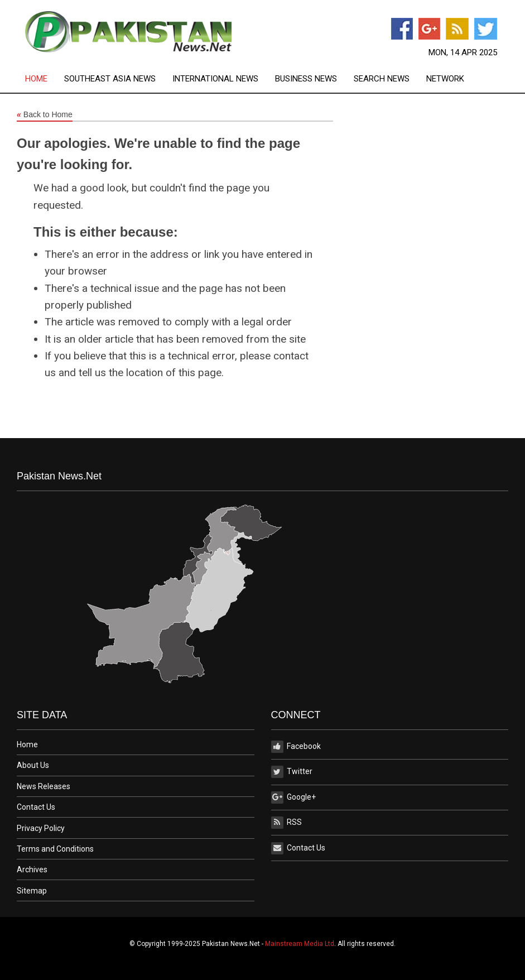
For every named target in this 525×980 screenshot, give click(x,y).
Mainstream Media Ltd (300, 944)
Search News (382, 79)
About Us (33, 765)
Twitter (292, 772)
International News (215, 79)
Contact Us (36, 807)
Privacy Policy (41, 828)
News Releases (44, 786)
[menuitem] (45, 79)
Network (445, 79)
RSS (286, 823)
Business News (306, 79)
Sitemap (32, 891)
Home (36, 79)
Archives (32, 869)
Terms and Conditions (55, 849)
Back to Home (45, 115)
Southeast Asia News (110, 79)
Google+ (293, 798)
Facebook (296, 747)
